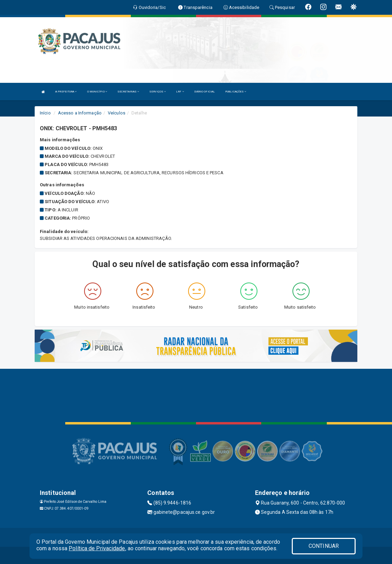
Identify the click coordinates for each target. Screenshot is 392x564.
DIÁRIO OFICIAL (205, 92)
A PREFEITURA (66, 92)
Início (45, 113)
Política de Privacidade (97, 548)
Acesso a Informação (80, 113)
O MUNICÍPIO (97, 92)
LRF (180, 92)
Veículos (117, 113)
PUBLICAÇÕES (236, 92)
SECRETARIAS (128, 92)
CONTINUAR (324, 546)
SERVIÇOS (158, 92)
